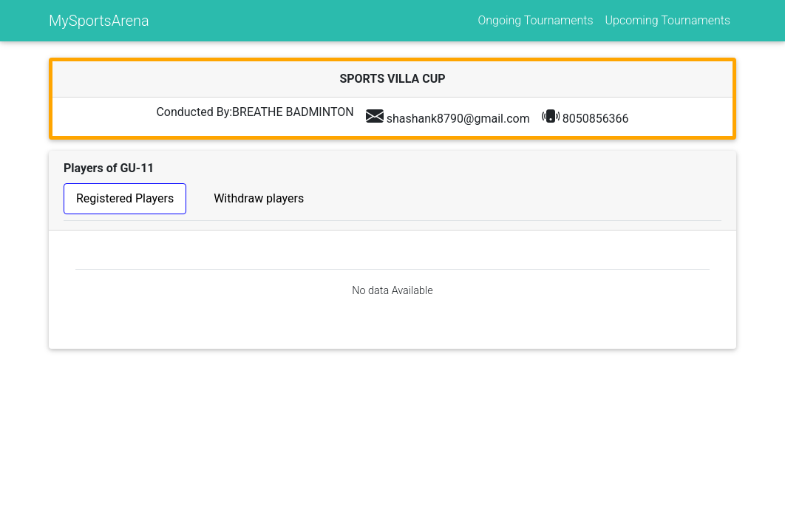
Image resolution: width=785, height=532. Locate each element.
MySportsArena (99, 21)
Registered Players (125, 198)
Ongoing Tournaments (535, 20)
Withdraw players (259, 198)
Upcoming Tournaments (668, 20)
